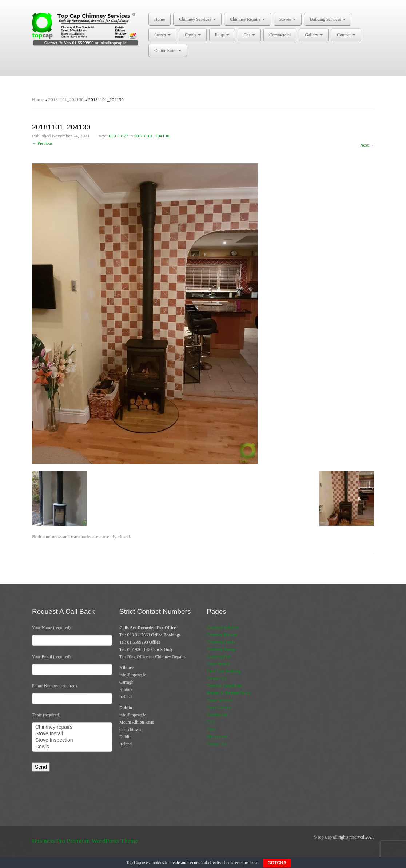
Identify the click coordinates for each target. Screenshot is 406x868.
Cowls (193, 35)
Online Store (168, 51)
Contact (346, 35)
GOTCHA (277, 863)
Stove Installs (218, 664)
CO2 (211, 722)
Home (160, 19)
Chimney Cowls (221, 642)
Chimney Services (197, 19)
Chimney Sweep (221, 649)
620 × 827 (118, 136)
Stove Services (220, 700)
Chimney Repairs (248, 19)
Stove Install (72, 734)
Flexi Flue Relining (224, 671)
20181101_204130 (66, 99)
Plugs (222, 35)
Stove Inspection (72, 740)
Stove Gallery (219, 708)
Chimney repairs (72, 727)
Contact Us (216, 679)
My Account (218, 737)
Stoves (288, 19)
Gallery (314, 35)
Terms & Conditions (224, 686)
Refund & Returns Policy (229, 693)
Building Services (328, 19)
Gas (249, 35)
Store (211, 729)
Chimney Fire (219, 657)
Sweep (162, 35)
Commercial (280, 35)
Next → (367, 145)
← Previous (42, 143)
